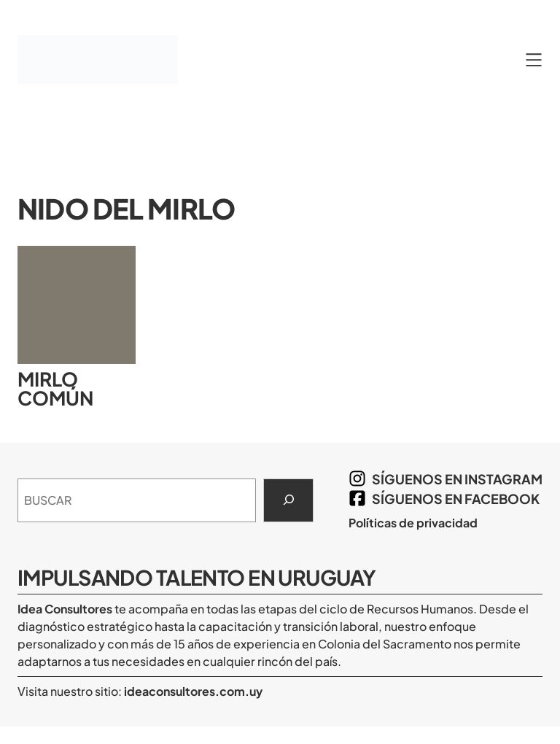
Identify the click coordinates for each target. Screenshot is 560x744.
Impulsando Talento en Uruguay (197, 577)
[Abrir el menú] (534, 60)
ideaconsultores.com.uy (192, 691)
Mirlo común (55, 389)
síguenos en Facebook (456, 499)
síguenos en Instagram (457, 479)
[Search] (288, 500)
